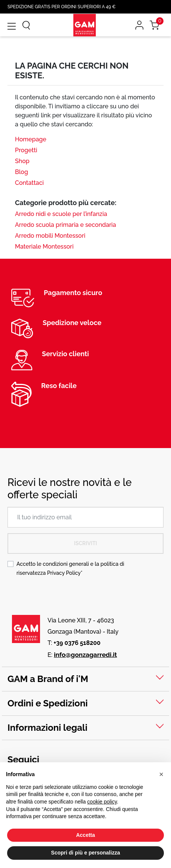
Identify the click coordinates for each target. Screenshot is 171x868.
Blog (22, 172)
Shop (22, 161)
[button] (161, 774)
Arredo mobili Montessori (50, 236)
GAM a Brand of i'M (48, 679)
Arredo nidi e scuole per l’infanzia (61, 214)
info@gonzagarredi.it (85, 655)
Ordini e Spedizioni (48, 703)
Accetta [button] (85, 835)
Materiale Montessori (44, 247)
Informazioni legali (48, 728)
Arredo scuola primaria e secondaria (65, 225)
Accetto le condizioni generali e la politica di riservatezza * (70, 568)
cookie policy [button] (102, 802)
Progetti (26, 150)
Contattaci (29, 183)
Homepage (31, 139)
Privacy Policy (64, 573)
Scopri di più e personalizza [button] (85, 853)
